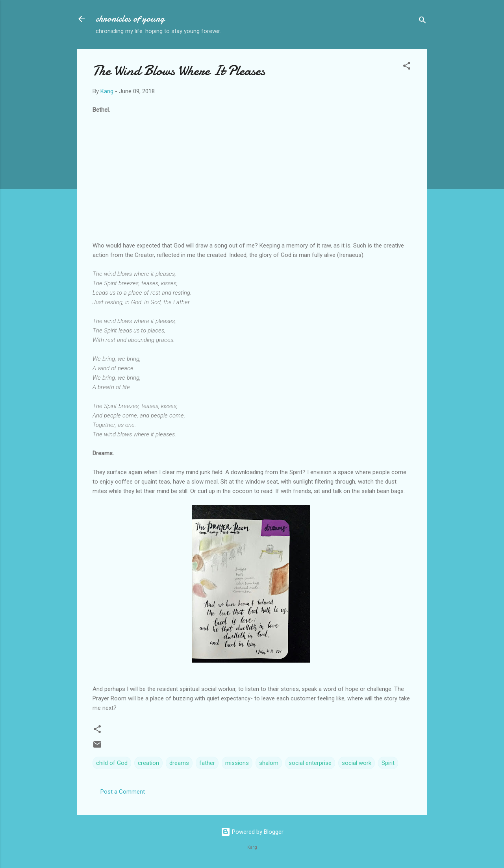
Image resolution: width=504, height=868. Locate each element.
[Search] (422, 21)
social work (357, 763)
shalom (269, 763)
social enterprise (310, 763)
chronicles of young (130, 19)
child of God (112, 763)
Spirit (388, 763)
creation (148, 763)
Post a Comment (123, 792)
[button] (407, 67)
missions (237, 763)
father (207, 763)
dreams (179, 763)
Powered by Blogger (252, 832)
